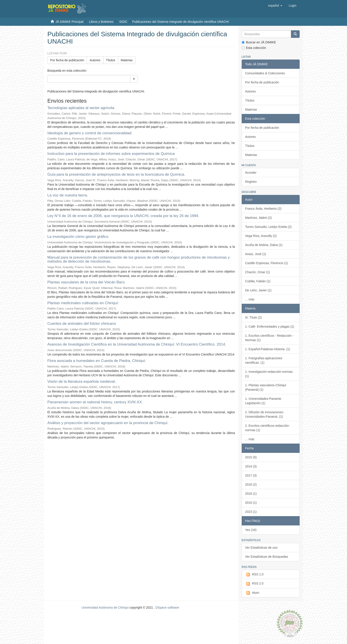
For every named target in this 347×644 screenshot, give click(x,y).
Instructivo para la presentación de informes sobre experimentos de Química (111, 154)
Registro (251, 182)
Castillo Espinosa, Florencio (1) (267, 263)
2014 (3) (251, 466)
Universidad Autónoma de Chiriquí (105, 607)
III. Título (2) (254, 317)
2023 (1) (251, 512)
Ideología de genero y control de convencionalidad (89, 133)
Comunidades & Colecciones (265, 73)
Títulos (111, 60)
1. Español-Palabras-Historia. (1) (268, 349)
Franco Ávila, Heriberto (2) (263, 209)
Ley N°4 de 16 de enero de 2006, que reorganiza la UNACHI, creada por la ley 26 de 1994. (123, 216)
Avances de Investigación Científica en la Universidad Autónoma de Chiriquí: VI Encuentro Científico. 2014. (137, 344)
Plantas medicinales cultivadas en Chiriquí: (83, 303)
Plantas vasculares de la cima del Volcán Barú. (86, 282)
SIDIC (123, 22)
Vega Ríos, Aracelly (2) (261, 236)
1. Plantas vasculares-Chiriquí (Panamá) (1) (266, 387)
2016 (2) (251, 484)
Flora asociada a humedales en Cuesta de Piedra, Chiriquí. (97, 361)
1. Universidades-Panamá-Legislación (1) (264, 401)
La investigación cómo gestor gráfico (78, 237)
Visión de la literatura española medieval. (82, 382)
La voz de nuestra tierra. (68, 195)
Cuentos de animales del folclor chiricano (82, 324)
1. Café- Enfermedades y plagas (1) (270, 327)
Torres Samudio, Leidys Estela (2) (268, 227)
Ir (134, 79)
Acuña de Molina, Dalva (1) (264, 245)
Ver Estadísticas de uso (261, 548)
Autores (95, 60)
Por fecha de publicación (67, 60)
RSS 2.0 (254, 584)
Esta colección (254, 48)
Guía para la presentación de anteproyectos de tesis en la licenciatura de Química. (116, 174)
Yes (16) (251, 530)
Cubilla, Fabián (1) (258, 281)
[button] (275, 6)
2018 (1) (251, 494)
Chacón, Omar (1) (258, 272)
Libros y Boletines (101, 22)
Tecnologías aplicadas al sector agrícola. (81, 108)
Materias (127, 60)
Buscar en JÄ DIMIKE (259, 42)
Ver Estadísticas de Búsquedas (267, 557)
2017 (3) (251, 475)
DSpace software (167, 607)
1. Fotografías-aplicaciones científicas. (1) (264, 360)
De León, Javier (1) (258, 290)
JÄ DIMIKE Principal (69, 22)
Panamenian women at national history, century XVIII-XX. (95, 402)
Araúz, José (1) (256, 254)
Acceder (251, 173)
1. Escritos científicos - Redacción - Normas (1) (269, 338)
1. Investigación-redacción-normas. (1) (269, 374)
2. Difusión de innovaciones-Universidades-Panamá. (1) (265, 414)
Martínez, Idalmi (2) (259, 218)
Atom (252, 593)
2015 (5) (251, 457)
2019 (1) (251, 503)
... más (250, 299)
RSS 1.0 (254, 575)
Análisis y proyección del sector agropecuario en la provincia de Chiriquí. (108, 423)
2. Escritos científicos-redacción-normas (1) (268, 428)
